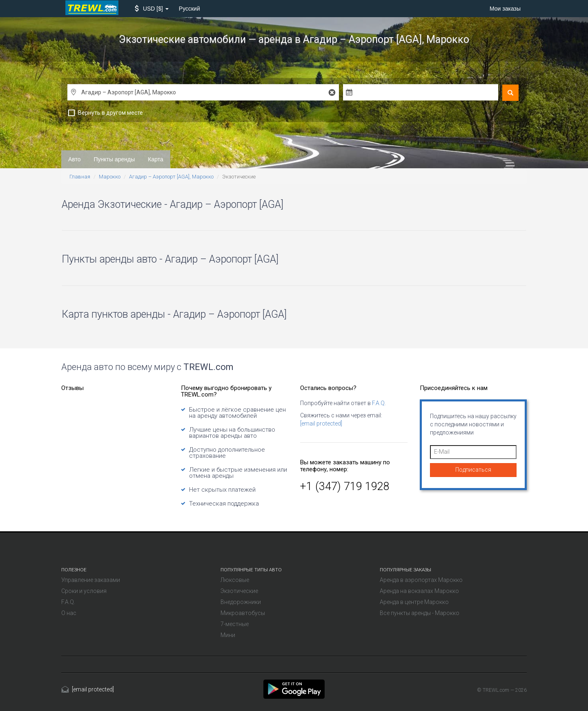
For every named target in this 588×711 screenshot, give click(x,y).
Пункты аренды (115, 159)
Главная (80, 177)
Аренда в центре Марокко (414, 602)
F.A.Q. (379, 403)
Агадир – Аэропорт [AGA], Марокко (171, 177)
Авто (75, 159)
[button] (152, 9)
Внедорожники (241, 602)
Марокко (110, 177)
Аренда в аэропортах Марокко (421, 580)
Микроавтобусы (243, 613)
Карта (155, 159)
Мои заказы (505, 9)
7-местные (235, 624)
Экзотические (239, 591)
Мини (228, 635)
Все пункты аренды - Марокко (420, 613)
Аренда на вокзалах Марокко (419, 591)
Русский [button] (189, 9)
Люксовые (235, 580)
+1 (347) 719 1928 (345, 486)
